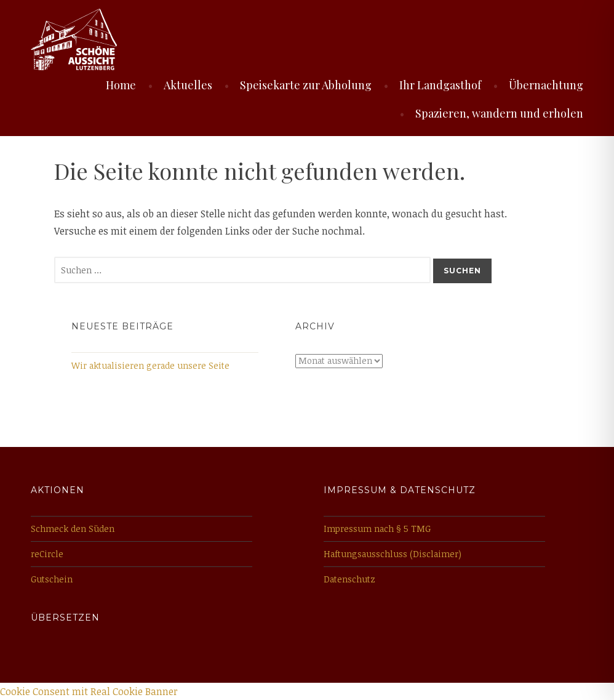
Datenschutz (349, 579)
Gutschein (52, 579)
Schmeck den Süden (73, 529)
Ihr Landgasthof (440, 85)
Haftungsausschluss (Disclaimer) (393, 554)
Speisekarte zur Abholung (306, 85)
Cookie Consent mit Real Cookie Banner (89, 691)
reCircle (47, 554)
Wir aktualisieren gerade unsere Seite (150, 365)
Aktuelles (188, 85)
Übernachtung (546, 85)
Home (121, 85)
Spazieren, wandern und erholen (499, 113)
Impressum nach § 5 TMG (377, 529)
